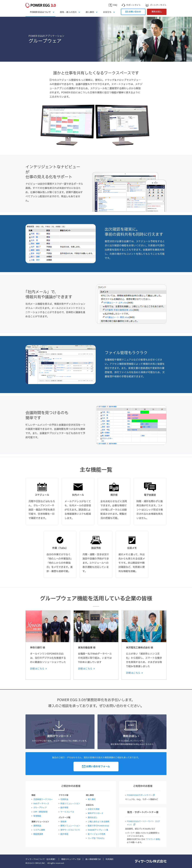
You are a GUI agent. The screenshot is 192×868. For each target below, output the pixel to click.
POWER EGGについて (40, 12)
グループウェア (40, 808)
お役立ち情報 (94, 809)
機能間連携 (38, 834)
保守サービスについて (70, 830)
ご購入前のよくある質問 (98, 822)
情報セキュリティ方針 (71, 859)
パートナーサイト (158, 5)
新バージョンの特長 (97, 834)
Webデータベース (41, 804)
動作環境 (64, 808)
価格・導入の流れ (68, 12)
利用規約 (109, 859)
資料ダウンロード (96, 813)
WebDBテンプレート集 (98, 830)
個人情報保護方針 (93, 859)
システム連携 (39, 830)
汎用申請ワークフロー (43, 799)
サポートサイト (133, 5)
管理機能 (37, 816)
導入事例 (90, 12)
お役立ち (107, 12)
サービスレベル (67, 812)
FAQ (115, 5)
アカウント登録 (153, 839)
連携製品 (37, 826)
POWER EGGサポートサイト (139, 795)
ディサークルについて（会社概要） (41, 859)
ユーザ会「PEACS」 (97, 838)
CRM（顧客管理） (41, 812)
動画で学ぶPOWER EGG (98, 826)
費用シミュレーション (70, 826)
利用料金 (64, 799)
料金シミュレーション (70, 804)
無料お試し (157, 12)
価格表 (63, 822)
